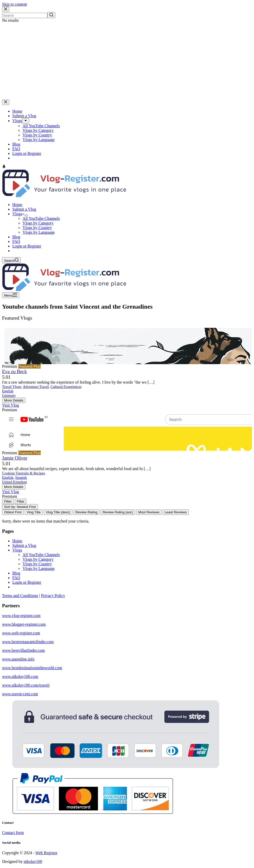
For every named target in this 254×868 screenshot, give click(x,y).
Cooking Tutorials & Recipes (24, 473)
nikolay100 (33, 861)
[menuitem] (26, 121)
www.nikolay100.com (20, 676)
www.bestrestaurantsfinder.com (28, 642)
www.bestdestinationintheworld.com (32, 668)
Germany (9, 395)
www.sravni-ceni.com (20, 694)
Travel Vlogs (12, 387)
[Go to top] (4, 167)
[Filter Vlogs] (8, 501)
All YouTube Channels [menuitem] (41, 126)
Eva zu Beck (14, 371)
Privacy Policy (53, 596)
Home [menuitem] (17, 111)
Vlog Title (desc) (58, 512)
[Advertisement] (127, 61)
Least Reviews (176, 512)
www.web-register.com (21, 633)
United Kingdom (14, 482)
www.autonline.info (18, 659)
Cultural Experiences (66, 387)
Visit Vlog (10, 405)
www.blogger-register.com (24, 624)
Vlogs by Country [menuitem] (37, 135)
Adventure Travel (36, 387)
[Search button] (51, 15)
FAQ (16, 578)
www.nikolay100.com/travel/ (26, 685)
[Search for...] (25, 15)
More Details (14, 400)
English (8, 391)
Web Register (46, 853)
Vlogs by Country (37, 564)
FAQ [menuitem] (16, 149)
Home (17, 541)
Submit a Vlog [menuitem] (24, 116)
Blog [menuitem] (16, 144)
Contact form (13, 833)
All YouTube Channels (41, 555)
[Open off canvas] (11, 295)
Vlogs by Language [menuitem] (39, 140)
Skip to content (14, 4)
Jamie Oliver (15, 458)
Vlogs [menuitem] (17, 121)
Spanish (21, 478)
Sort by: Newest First (20, 507)
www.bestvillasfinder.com (23, 650)
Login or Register (27, 582)
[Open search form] (11, 260)
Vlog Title (34, 512)
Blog (16, 573)
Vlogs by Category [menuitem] (38, 130)
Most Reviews (149, 512)
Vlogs (17, 550)
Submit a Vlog (24, 545)
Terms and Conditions (20, 596)
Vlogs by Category (38, 559)
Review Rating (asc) (118, 512)
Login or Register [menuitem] (27, 153)
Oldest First (13, 512)
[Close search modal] (6, 9)
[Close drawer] (6, 102)
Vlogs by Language (39, 568)
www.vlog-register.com (21, 616)
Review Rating (87, 512)
